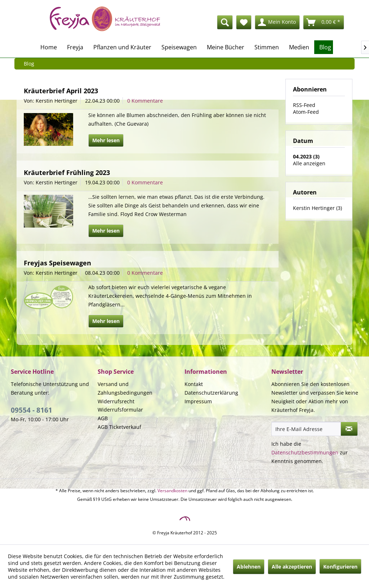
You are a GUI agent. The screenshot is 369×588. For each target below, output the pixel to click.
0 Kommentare (145, 101)
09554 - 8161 (32, 410)
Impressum (198, 401)
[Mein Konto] (277, 22)
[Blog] (325, 47)
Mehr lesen (106, 140)
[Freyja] (75, 47)
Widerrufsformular (120, 410)
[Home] (49, 47)
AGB (103, 418)
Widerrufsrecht (116, 401)
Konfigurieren (340, 567)
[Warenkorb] (324, 22)
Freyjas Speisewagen (57, 263)
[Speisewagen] (179, 47)
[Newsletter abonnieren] (349, 429)
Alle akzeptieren (292, 567)
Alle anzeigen (309, 163)
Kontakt (194, 384)
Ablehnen (249, 567)
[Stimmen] (267, 47)
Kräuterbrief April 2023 (61, 91)
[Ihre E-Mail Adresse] (306, 429)
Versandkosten (172, 491)
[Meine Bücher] (226, 47)
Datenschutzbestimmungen (305, 452)
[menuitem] (185, 22)
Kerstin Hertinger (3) (317, 208)
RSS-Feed (304, 105)
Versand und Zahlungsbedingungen (125, 388)
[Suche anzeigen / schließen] (225, 22)
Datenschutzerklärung (211, 393)
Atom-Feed (306, 112)
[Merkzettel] (244, 22)
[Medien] (299, 47)
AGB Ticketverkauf (119, 427)
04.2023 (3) (306, 156)
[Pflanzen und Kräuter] (122, 47)
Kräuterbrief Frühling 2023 (67, 172)
